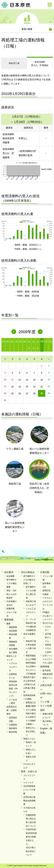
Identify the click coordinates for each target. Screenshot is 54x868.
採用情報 (45, 667)
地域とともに (29, 739)
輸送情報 (13, 732)
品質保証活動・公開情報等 (12, 710)
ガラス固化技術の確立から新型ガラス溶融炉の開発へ (31, 717)
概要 (8, 624)
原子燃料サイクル (48, 638)
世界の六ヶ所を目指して (31, 731)
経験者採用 (48, 674)
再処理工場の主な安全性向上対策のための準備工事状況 (29, 684)
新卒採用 (47, 671)
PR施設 (46, 612)
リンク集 (45, 702)
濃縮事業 (13, 627)
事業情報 (27, 23)
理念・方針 (12, 590)
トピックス (28, 783)
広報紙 (46, 594)
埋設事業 (13, 631)
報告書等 (13, 728)
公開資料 (13, 725)
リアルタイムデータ (13, 667)
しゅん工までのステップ (31, 612)
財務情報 (11, 609)
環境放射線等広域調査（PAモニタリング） (13, 689)
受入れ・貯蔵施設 (40, 63)
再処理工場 (14, 63)
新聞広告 (47, 590)
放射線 (48, 645)
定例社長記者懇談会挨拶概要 (29, 801)
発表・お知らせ (29, 771)
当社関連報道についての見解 (29, 790)
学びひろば (48, 623)
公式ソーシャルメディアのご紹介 (48, 659)
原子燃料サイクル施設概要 (12, 583)
